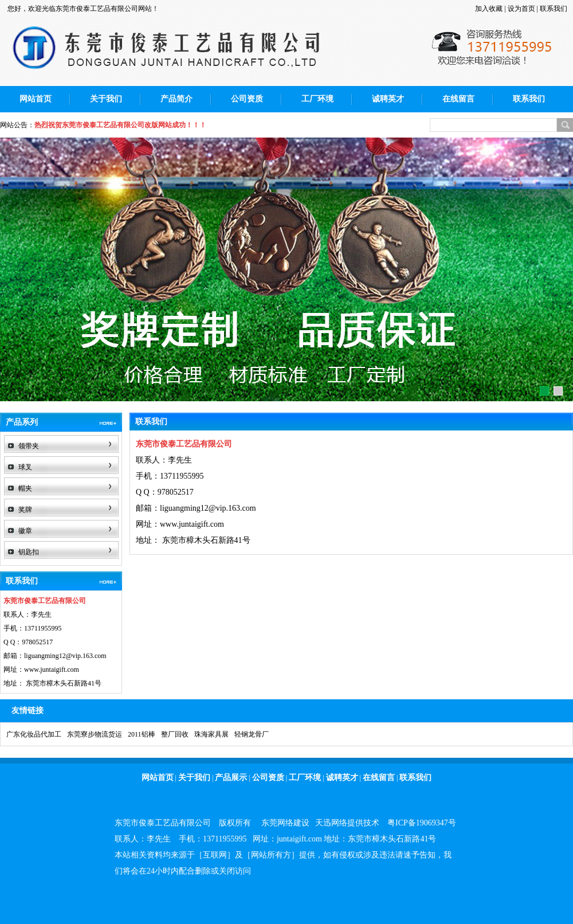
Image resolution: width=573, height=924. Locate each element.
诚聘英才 (388, 99)
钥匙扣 (29, 552)
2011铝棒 (142, 734)
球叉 (25, 467)
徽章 (25, 531)
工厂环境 (317, 99)
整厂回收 (175, 734)
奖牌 (25, 510)
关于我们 (106, 99)
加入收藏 (489, 9)
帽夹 (25, 488)
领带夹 (29, 446)
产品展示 (231, 778)
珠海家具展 (211, 734)
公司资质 (247, 99)
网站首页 (36, 99)
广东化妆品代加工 (34, 734)
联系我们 (554, 9)
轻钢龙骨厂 (252, 734)
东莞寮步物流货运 (95, 734)
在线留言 (458, 99)
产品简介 (176, 99)
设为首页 (521, 9)
